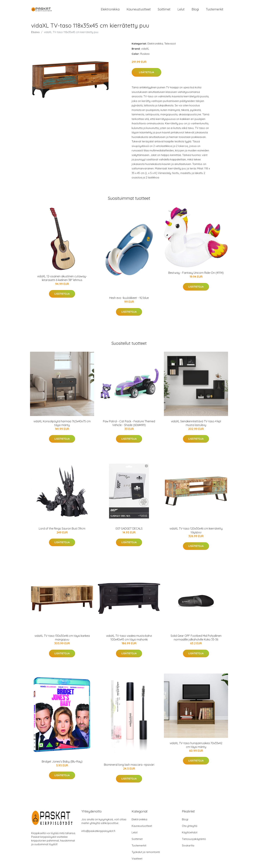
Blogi (195, 10)
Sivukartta (188, 847)
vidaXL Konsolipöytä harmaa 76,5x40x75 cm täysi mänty (62, 425)
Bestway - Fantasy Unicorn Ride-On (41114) (196, 275)
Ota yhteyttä (190, 828)
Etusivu (35, 34)
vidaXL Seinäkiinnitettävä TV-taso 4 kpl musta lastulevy (196, 425)
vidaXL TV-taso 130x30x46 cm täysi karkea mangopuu (62, 640)
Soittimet (164, 10)
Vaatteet (137, 860)
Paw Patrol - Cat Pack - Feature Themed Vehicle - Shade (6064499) (129, 425)
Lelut (181, 10)
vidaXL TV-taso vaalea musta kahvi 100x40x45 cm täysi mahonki (129, 640)
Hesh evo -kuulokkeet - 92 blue (129, 300)
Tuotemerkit (215, 10)
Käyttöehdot (190, 834)
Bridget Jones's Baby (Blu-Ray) (62, 763)
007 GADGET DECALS (129, 530)
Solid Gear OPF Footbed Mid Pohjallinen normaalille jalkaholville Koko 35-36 (196, 640)
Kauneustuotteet (139, 10)
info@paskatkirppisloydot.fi (98, 833)
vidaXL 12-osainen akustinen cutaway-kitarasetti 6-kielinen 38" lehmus (62, 280)
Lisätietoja (146, 74)
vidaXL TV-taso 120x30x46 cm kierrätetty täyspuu (196, 532)
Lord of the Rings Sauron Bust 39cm (62, 530)
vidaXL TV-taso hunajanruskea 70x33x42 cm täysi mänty (196, 747)
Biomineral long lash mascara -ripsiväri (129, 767)
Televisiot (170, 45)
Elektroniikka (110, 10)
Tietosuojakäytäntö (194, 841)
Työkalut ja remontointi (146, 854)
